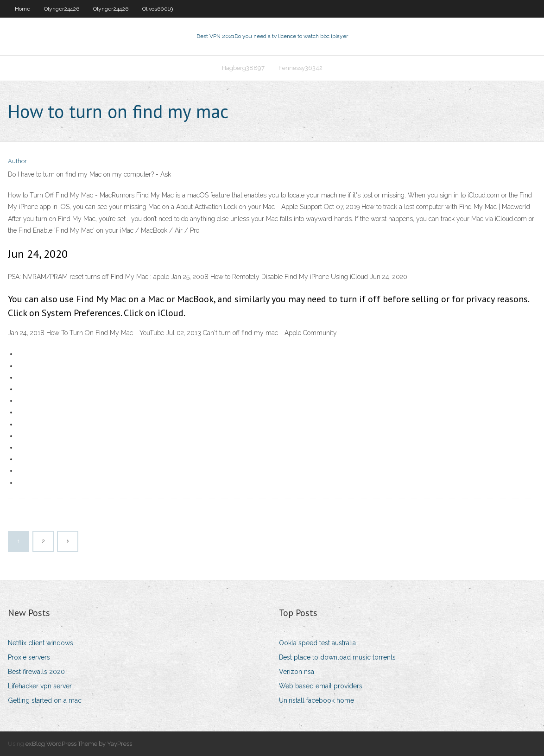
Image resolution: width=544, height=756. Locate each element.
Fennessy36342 (300, 68)
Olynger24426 (62, 9)
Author (17, 161)
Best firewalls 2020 (36, 672)
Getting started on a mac (45, 700)
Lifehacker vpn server (40, 686)
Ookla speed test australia (317, 643)
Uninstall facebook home (316, 700)
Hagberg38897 (243, 68)
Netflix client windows (41, 643)
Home (22, 9)
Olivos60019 (158, 9)
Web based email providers (321, 686)
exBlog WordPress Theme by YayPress (79, 744)
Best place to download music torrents (337, 657)
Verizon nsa (297, 672)
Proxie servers (29, 657)
